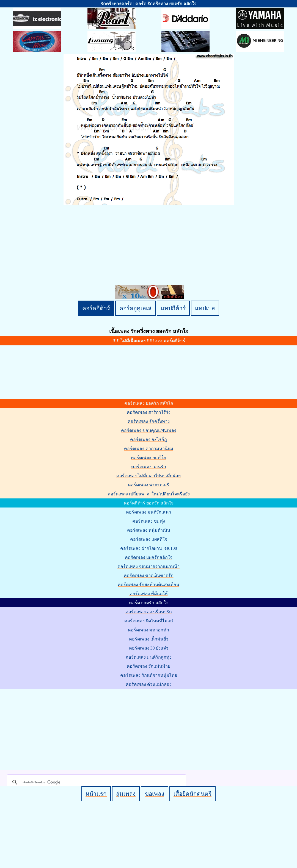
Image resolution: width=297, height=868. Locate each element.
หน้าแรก (96, 794)
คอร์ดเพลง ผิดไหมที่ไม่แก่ (149, 621)
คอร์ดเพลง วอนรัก (149, 467)
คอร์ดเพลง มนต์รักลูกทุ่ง (148, 657)
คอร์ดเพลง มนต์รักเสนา (148, 512)
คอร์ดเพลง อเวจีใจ (148, 458)
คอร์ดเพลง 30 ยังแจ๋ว (149, 648)
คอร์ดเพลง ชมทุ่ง (149, 521)
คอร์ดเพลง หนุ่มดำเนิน (149, 530)
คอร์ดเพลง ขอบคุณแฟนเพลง (149, 430)
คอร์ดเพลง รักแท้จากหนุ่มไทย (149, 675)
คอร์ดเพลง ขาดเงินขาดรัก (149, 576)
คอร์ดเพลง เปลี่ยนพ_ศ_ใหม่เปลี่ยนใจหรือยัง (149, 494)
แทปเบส (205, 308)
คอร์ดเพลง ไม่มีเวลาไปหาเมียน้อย (148, 476)
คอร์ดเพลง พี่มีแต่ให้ (149, 594)
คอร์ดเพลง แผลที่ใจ (149, 539)
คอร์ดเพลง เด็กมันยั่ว (149, 639)
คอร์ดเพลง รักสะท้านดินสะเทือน (148, 585)
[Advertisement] (149, 728)
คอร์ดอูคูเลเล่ (135, 308)
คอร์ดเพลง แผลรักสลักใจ (149, 557)
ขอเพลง (155, 794)
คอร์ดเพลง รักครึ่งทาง (149, 421)
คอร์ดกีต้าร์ (96, 308)
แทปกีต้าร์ (173, 308)
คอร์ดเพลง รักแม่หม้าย (148, 666)
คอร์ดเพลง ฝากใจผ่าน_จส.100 (149, 548)
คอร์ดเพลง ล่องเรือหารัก (149, 612)
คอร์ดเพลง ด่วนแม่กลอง (149, 684)
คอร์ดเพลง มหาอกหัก (148, 630)
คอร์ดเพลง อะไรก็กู (148, 439)
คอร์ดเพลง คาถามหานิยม (149, 449)
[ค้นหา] (96, 782)
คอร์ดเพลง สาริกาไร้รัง (149, 412)
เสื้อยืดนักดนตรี (193, 794)
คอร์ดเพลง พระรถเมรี (149, 485)
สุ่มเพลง (126, 794)
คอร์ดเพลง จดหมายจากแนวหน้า (148, 566)
